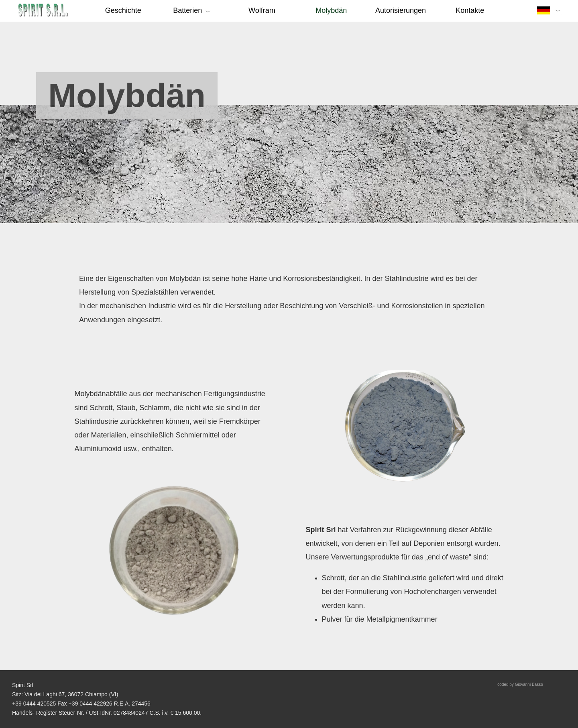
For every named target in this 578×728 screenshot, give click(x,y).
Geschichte (123, 10)
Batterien (188, 10)
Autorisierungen (401, 10)
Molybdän (331, 10)
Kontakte (470, 10)
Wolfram (262, 10)
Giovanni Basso (529, 684)
